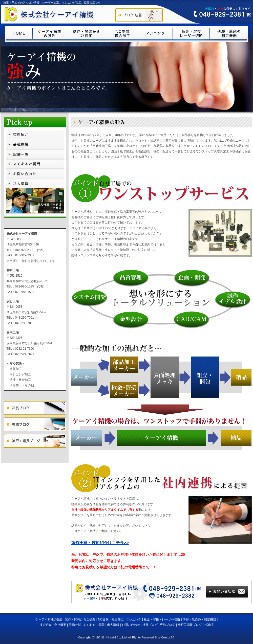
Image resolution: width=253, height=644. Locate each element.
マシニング (134, 619)
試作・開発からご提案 (80, 619)
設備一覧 (75, 625)
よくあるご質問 (94, 625)
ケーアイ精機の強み (49, 619)
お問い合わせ (131, 625)
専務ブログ (167, 625)
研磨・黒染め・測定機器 (199, 619)
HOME (209, 625)
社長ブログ (150, 625)
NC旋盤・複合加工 (111, 619)
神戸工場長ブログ (190, 625)
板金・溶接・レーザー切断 (162, 619)
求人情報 (113, 625)
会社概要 (60, 625)
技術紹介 (46, 625)
